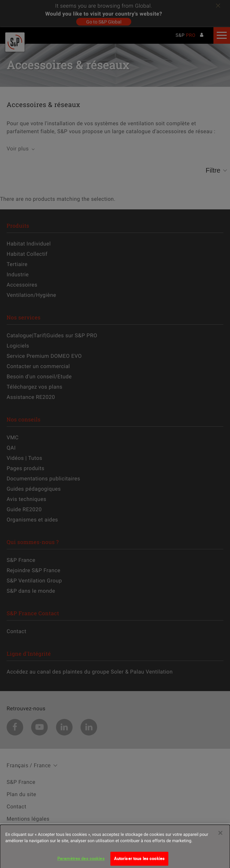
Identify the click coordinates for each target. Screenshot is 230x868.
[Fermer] (220, 835)
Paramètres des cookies (81, 860)
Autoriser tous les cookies (139, 860)
